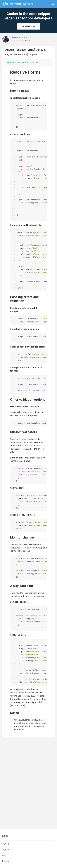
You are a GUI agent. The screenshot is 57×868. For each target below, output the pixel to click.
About (5, 855)
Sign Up (6, 843)
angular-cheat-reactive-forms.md (24, 62)
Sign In (5, 849)
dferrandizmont (19, 37)
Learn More (29, 26)
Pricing (6, 861)
